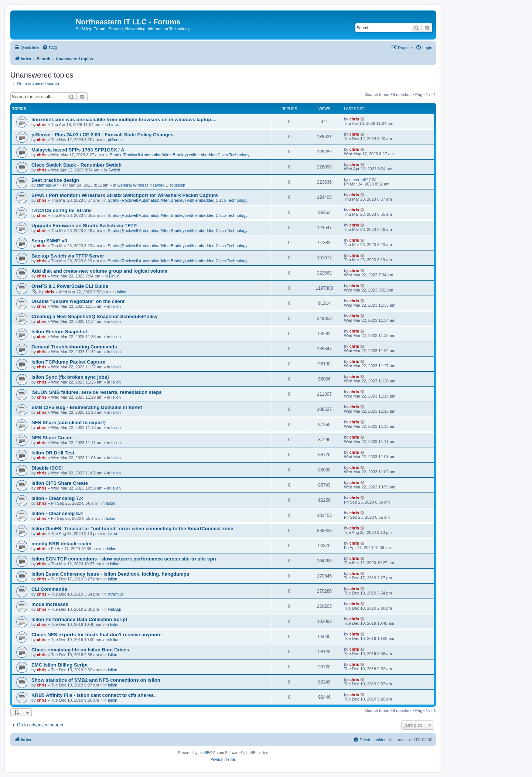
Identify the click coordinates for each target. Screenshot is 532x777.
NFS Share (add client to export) (69, 422)
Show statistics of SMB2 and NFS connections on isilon (96, 680)
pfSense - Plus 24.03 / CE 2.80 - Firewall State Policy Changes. (103, 135)
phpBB (204, 753)
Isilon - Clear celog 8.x (57, 513)
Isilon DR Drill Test (53, 453)
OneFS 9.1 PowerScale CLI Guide (70, 286)
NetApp (115, 609)
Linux (114, 125)
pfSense (115, 140)
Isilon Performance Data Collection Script (79, 619)
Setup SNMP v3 (49, 241)
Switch (114, 170)
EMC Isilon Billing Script (59, 665)
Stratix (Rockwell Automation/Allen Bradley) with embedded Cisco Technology (180, 155)
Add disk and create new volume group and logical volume (99, 271)
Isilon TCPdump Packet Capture (68, 362)
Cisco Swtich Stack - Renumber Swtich (76, 165)
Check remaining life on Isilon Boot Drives (80, 650)
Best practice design (55, 180)
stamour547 (48, 185)
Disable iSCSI (47, 468)
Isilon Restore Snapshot (59, 332)
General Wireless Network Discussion (151, 185)
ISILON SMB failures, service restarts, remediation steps (97, 392)
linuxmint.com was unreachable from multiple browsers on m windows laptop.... (124, 120)
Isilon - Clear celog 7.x (57, 498)
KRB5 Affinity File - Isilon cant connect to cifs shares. (93, 695)
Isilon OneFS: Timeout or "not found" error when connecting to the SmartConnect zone (132, 529)
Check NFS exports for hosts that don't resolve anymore (97, 635)
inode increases (50, 604)
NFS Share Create (52, 438)
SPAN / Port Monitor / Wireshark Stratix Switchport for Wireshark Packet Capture (125, 195)
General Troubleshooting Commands (74, 347)
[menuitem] (50, 48)
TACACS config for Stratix (62, 210)
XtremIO (115, 594)
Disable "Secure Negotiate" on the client (78, 301)
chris (42, 125)
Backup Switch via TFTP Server (68, 256)
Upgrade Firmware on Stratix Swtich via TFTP (84, 226)
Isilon (122, 292)
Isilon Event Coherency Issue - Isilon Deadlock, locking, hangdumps (110, 574)
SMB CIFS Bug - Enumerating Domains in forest (87, 407)
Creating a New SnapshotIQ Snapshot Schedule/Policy (94, 316)
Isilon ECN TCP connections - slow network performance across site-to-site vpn (124, 559)
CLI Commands (49, 589)
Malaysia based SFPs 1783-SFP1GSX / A (78, 150)
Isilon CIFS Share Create (60, 483)
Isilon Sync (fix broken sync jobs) (70, 377)
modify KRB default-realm (61, 544)
